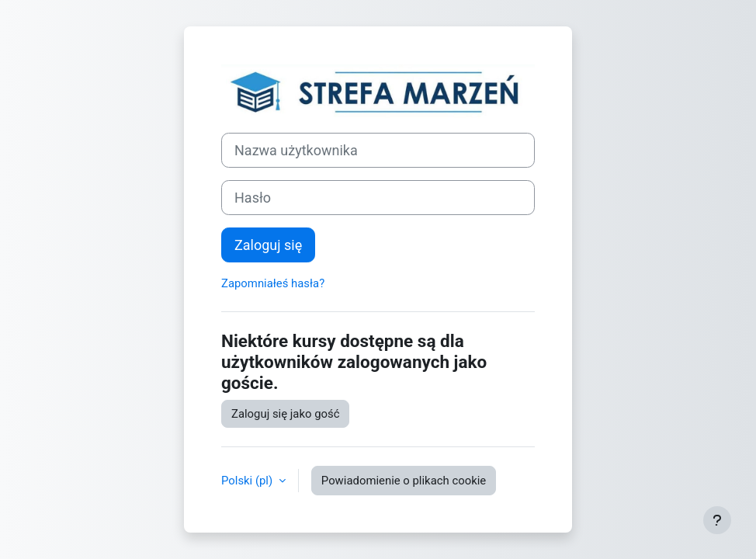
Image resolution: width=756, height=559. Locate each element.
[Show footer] (717, 520)
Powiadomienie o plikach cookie (404, 481)
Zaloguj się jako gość (285, 414)
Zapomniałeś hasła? (273, 283)
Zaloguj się (268, 245)
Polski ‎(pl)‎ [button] (248, 481)
